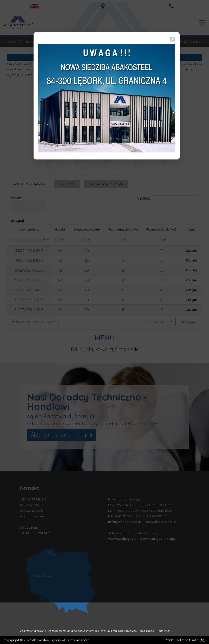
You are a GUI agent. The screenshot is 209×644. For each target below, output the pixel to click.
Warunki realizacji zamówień (119, 631)
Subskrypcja (146, 631)
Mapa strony (164, 631)
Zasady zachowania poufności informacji (74, 631)
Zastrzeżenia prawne (33, 631)
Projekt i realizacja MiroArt (185, 640)
